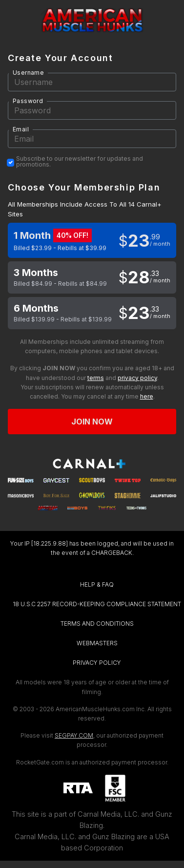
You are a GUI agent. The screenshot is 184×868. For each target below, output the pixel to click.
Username (28, 73)
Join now (92, 422)
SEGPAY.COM (74, 735)
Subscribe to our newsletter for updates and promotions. (80, 162)
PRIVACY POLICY (97, 663)
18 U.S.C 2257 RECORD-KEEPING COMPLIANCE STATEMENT (97, 604)
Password (28, 101)
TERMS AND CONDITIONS (97, 624)
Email (21, 129)
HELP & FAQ (97, 584)
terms (96, 378)
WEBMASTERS (97, 643)
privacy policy (137, 378)
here (147, 396)
